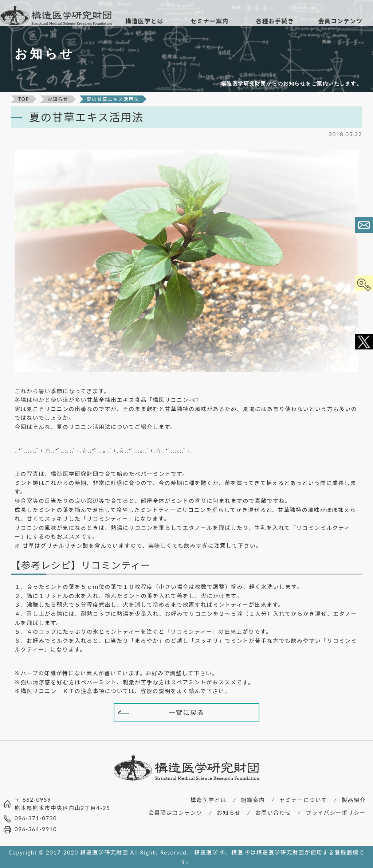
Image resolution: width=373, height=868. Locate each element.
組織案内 (253, 800)
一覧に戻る (186, 712)
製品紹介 (354, 800)
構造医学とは (209, 800)
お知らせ (229, 813)
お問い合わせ (273, 813)
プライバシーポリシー (336, 813)
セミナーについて (303, 800)
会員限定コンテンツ (175, 813)
